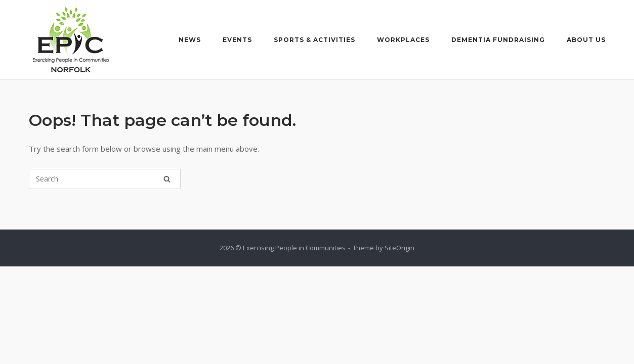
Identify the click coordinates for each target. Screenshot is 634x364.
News (190, 40)
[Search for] (105, 179)
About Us (586, 40)
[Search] (167, 179)
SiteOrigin (399, 248)
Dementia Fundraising (498, 40)
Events (237, 40)
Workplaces (403, 40)
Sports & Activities (314, 40)
